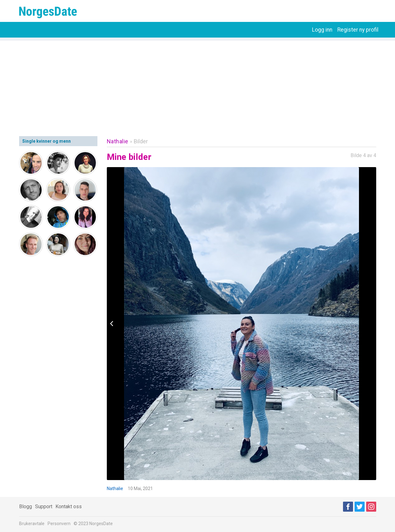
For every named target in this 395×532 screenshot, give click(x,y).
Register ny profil (358, 30)
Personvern (59, 524)
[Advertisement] (198, 84)
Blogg (26, 506)
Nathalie (118, 141)
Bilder (141, 141)
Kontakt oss (69, 506)
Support (44, 506)
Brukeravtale (32, 524)
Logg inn (322, 30)
